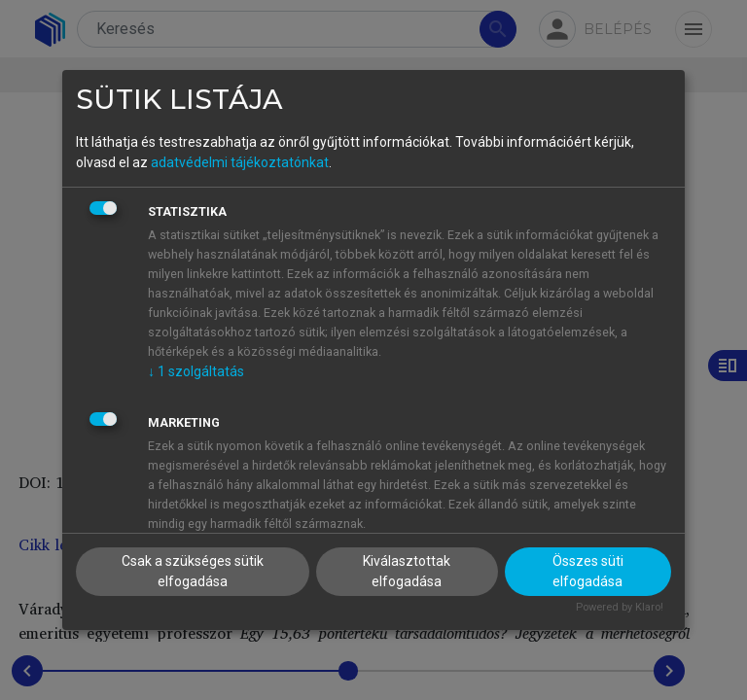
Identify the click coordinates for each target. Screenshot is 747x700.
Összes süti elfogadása (588, 571)
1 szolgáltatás (196, 371)
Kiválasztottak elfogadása (407, 571)
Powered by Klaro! (620, 607)
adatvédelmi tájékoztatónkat (240, 162)
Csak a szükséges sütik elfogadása (193, 571)
